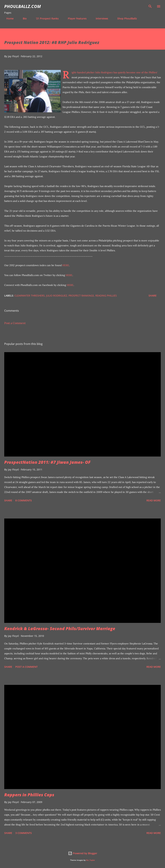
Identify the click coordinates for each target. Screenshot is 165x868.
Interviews (100, 18)
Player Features (75, 18)
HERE (66, 265)
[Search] (150, 6)
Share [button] (153, 296)
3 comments (24, 833)
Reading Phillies (106, 296)
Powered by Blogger (83, 853)
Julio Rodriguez (57, 296)
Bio (23, 18)
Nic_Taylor (90, 860)
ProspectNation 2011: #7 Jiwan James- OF (47, 462)
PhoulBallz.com (23, 6)
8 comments (24, 500)
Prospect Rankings (81, 296)
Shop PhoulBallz (125, 18)
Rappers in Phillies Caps (29, 795)
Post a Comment (15, 323)
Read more (154, 500)
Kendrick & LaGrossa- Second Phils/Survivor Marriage (60, 628)
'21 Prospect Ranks (45, 18)
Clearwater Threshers (30, 296)
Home (8, 18)
